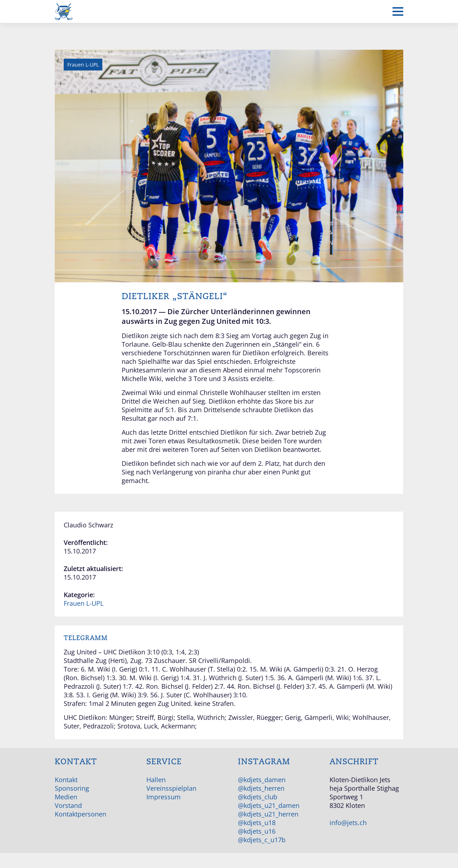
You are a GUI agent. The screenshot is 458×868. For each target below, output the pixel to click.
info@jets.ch (348, 823)
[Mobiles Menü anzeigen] (398, 11)
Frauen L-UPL (84, 603)
